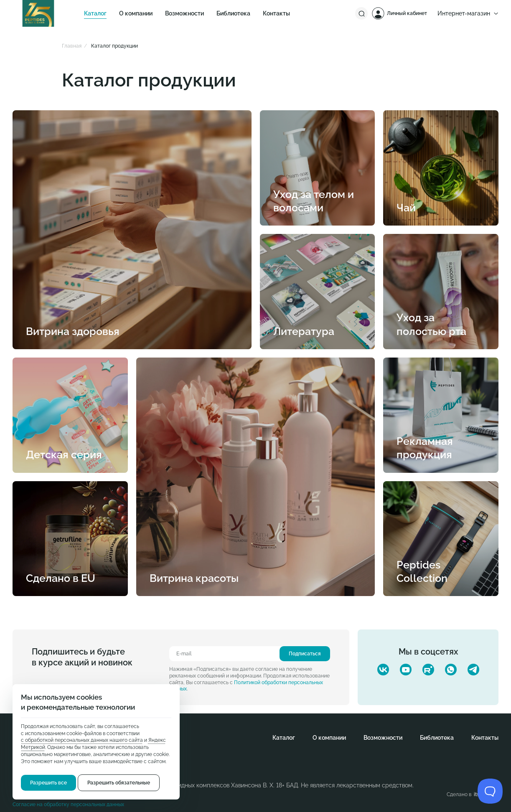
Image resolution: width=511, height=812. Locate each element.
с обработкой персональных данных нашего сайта (82, 740)
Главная (72, 46)
